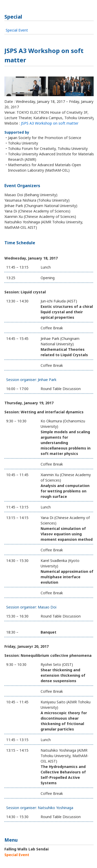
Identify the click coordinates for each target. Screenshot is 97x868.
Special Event (17, 30)
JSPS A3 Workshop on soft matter (50, 123)
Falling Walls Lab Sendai (27, 849)
